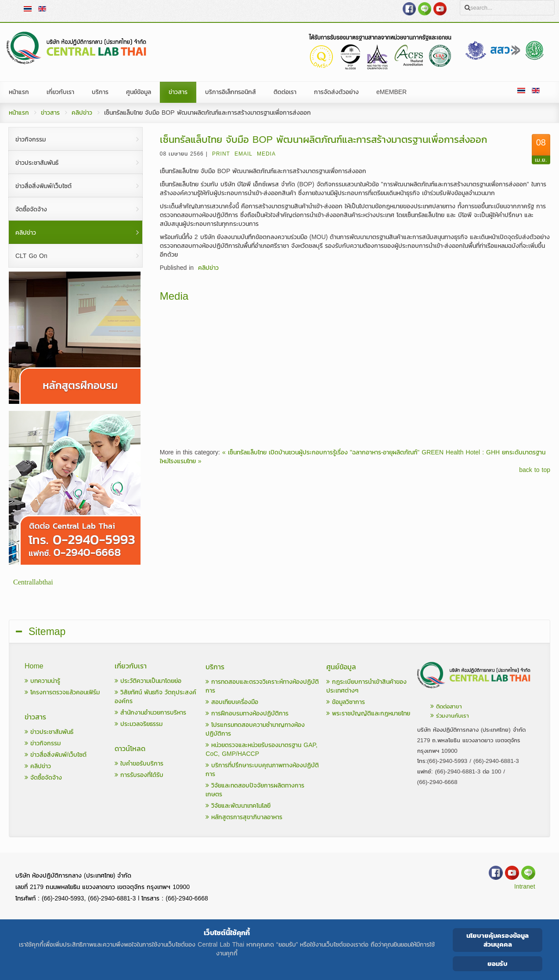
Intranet (525, 887)
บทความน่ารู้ (42, 681)
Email (243, 154)
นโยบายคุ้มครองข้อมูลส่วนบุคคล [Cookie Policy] (498, 940)
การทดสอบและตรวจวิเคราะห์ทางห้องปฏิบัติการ (262, 686)
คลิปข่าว (82, 113)
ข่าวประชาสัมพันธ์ (49, 732)
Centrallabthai (33, 582)
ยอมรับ (498, 964)
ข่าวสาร (50, 113)
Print (221, 154)
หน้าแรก (19, 113)
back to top (535, 470)
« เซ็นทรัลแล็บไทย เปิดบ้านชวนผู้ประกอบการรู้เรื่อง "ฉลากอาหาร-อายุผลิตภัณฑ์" (321, 452)
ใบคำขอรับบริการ (139, 764)
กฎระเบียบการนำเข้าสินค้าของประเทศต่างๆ (366, 686)
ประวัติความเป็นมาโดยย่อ (148, 681)
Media (266, 154)
